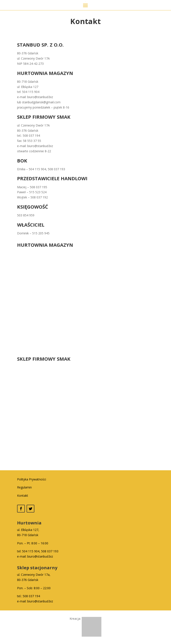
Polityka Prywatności (32, 479)
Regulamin (24, 487)
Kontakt (23, 496)
